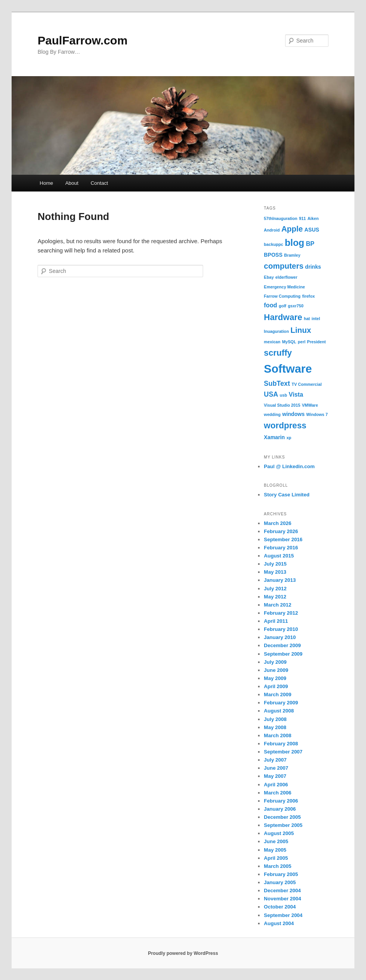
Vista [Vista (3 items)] (296, 395)
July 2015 (275, 564)
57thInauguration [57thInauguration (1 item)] (280, 218)
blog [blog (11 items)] (294, 243)
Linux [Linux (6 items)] (301, 330)
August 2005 (279, 833)
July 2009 (275, 662)
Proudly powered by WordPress (183, 953)
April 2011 (276, 621)
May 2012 (275, 597)
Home (47, 183)
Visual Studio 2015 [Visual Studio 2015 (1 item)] (282, 405)
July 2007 (275, 760)
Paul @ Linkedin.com (289, 466)
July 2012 (275, 589)
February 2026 (281, 531)
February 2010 (281, 629)
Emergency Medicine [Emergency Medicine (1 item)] (284, 287)
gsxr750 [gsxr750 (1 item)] (296, 306)
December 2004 (282, 891)
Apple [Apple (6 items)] (292, 229)
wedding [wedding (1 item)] (272, 414)
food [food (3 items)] (270, 305)
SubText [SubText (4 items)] (277, 383)
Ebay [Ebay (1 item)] (269, 277)
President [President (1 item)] (317, 342)
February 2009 (281, 703)
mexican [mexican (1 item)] (272, 342)
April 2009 (276, 686)
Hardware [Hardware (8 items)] (283, 317)
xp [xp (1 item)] (289, 438)
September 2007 (283, 752)
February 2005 (281, 874)
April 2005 (276, 858)
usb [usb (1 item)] (283, 395)
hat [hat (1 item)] (307, 319)
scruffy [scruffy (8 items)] (278, 353)
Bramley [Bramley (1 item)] (292, 255)
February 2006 (281, 801)
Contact (99, 183)
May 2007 (275, 776)
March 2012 (278, 605)
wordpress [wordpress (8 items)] (285, 425)
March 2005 (278, 866)
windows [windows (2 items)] (294, 414)
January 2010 (280, 637)
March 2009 (278, 695)
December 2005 (282, 817)
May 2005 (275, 850)
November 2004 (282, 899)
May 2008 (275, 727)
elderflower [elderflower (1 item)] (286, 277)
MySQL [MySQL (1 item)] (289, 342)
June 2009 (276, 670)
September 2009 (283, 654)
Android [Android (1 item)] (272, 230)
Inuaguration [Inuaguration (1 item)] (276, 331)
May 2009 (275, 678)
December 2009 (282, 645)
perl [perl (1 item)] (302, 342)
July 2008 (275, 719)
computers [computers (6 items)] (284, 266)
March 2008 (278, 735)
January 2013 (280, 580)
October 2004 (280, 907)
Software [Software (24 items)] (288, 369)
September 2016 (283, 539)
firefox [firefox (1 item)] (309, 296)
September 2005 (283, 825)
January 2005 (280, 882)
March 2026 (278, 523)
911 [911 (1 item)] (303, 218)
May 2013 (275, 572)
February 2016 (281, 548)
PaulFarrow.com (82, 40)
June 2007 (276, 768)
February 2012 (281, 613)
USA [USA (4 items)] (271, 394)
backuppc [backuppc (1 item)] (274, 244)
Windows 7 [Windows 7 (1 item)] (317, 414)
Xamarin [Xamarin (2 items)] (274, 437)
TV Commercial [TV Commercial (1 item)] (307, 384)
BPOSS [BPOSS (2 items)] (273, 255)
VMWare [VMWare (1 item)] (310, 405)
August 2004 (279, 923)
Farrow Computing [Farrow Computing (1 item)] (282, 296)
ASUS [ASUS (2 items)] (312, 230)
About (72, 183)
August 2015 (279, 556)
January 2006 (280, 809)
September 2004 (283, 915)
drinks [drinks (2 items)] (313, 267)
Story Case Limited (287, 495)
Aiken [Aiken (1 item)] (313, 218)
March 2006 (278, 793)
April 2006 (276, 785)
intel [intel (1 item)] (316, 319)
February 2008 (281, 744)
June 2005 (276, 841)
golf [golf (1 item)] (282, 306)
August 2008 (279, 711)
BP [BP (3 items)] (310, 244)
